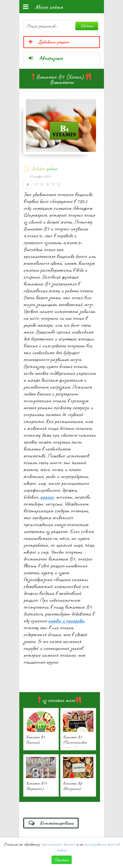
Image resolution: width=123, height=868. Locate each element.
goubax (52, 169)
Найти (87, 26)
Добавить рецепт (49, 42)
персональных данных (58, 844)
